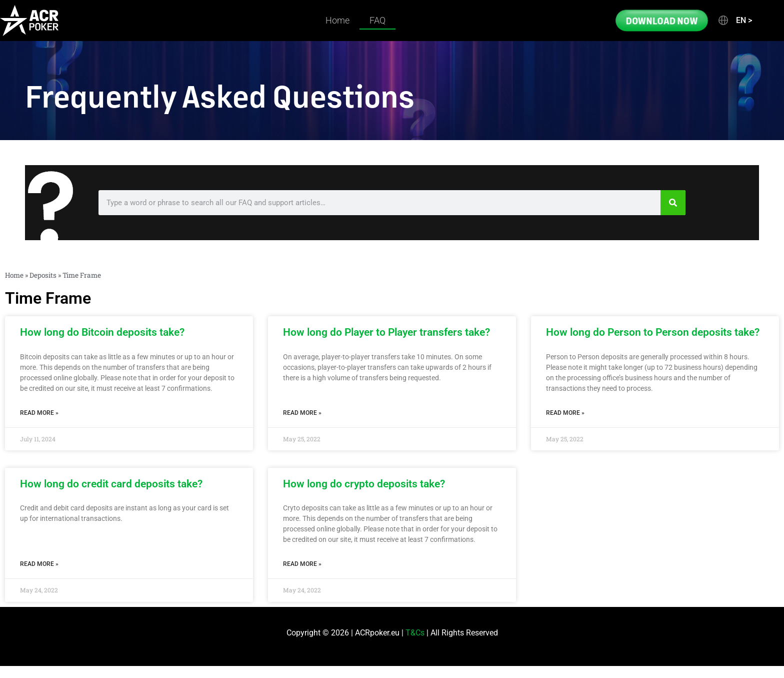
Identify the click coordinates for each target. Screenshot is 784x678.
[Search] (673, 203)
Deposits (43, 275)
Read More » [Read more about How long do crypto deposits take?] (302, 564)
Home (337, 20)
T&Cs (415, 633)
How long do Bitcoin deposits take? (102, 332)
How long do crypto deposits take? (364, 484)
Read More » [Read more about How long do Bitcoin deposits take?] (39, 413)
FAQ (377, 20)
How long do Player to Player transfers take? (386, 332)
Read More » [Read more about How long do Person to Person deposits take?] (565, 413)
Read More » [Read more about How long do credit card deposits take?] (39, 564)
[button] (734, 21)
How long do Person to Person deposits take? (653, 332)
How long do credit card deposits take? (111, 484)
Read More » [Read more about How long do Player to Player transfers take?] (302, 413)
